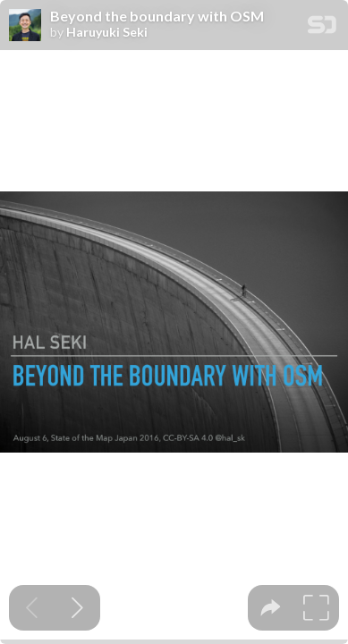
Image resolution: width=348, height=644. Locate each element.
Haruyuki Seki (107, 32)
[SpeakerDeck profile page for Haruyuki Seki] (25, 26)
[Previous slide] (32, 608)
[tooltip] (271, 608)
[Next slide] (77, 608)
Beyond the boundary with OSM (157, 16)
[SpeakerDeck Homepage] (322, 28)
